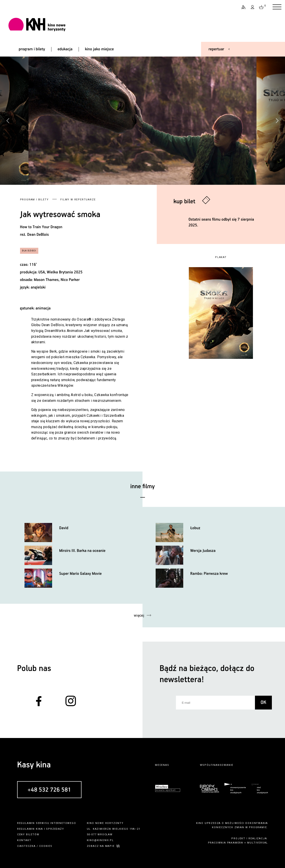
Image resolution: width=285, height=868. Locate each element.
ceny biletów (28, 834)
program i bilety (32, 49)
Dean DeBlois (38, 235)
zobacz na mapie (101, 846)
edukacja (65, 49)
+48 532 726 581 (49, 790)
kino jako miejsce (100, 49)
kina (39, 829)
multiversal (258, 843)
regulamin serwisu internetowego (47, 823)
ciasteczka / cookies (35, 846)
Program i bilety (34, 200)
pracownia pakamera (226, 843)
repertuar (216, 49)
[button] (277, 121)
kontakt (24, 840)
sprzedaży (55, 829)
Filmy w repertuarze (78, 200)
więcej (139, 615)
